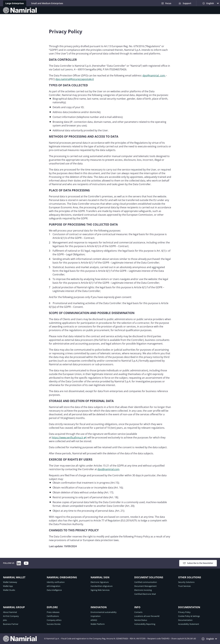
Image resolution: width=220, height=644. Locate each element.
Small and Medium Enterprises (47, 3)
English (208, 3)
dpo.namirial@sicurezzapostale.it (75, 79)
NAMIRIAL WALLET (14, 577)
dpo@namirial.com (108, 469)
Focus (166, 3)
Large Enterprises (15, 3)
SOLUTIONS (102, 12)
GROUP (119, 12)
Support (185, 3)
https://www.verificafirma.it (69, 438)
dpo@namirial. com (154, 75)
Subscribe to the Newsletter (198, 563)
